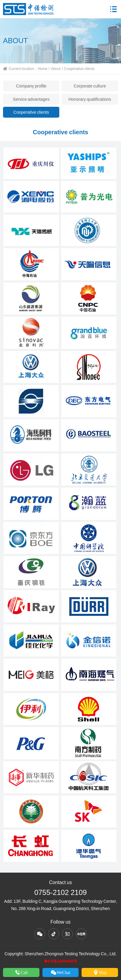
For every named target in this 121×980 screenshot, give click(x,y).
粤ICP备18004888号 (60, 961)
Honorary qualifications (90, 99)
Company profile (31, 86)
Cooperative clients (31, 112)
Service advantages (31, 99)
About (56, 69)
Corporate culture (90, 86)
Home (42, 69)
